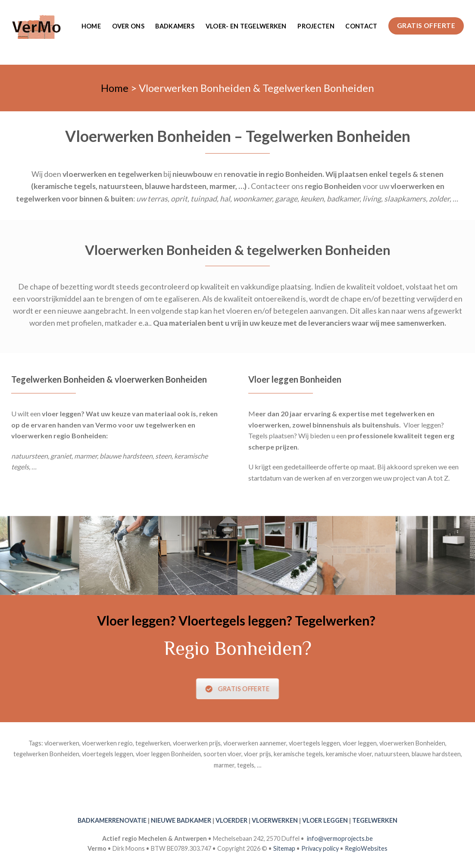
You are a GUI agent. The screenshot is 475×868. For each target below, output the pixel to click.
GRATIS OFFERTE (238, 689)
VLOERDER (231, 820)
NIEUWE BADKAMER (181, 820)
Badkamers (175, 26)
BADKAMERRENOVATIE (112, 820)
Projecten (316, 26)
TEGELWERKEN (375, 820)
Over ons (128, 26)
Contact (361, 26)
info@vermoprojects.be (340, 838)
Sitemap (284, 848)
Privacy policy (320, 848)
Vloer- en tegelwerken (246, 26)
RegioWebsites (366, 848)
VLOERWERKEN (275, 820)
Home (91, 26)
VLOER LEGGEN (325, 820)
